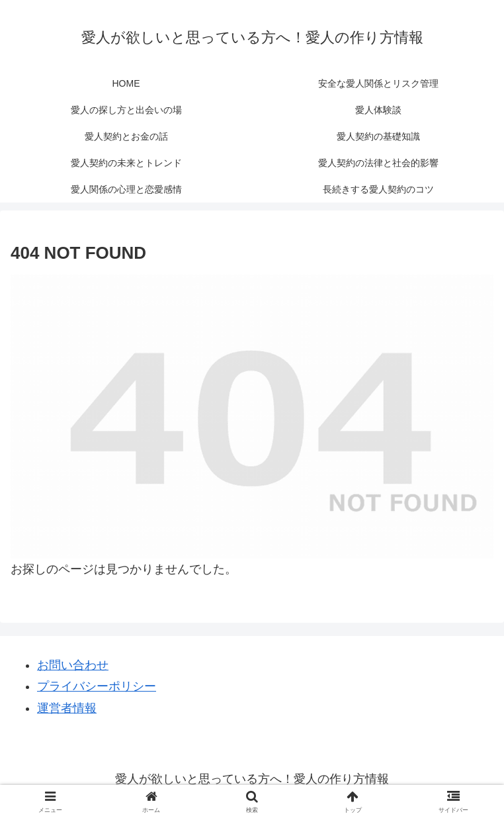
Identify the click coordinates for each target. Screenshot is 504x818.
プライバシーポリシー (97, 686)
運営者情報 (67, 708)
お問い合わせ (73, 665)
